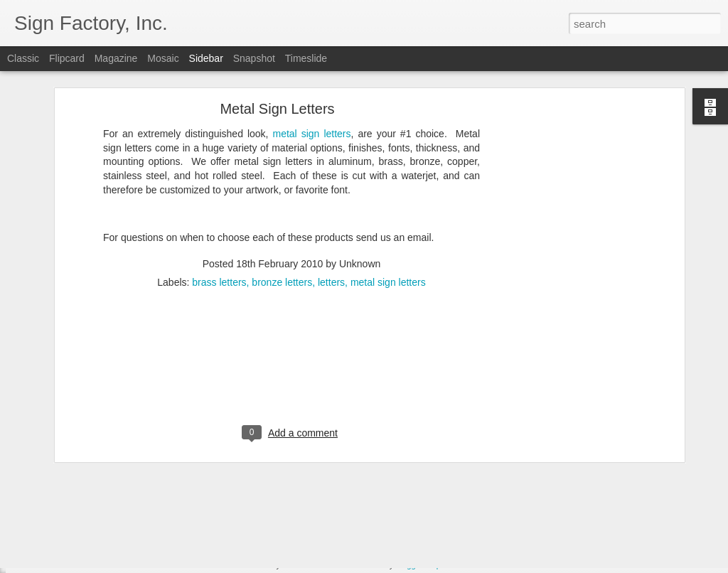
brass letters (219, 218)
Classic (23, 58)
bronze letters (282, 218)
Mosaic (163, 58)
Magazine (116, 58)
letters (331, 218)
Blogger (408, 565)
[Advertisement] (558, 268)
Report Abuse (450, 565)
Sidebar (206, 58)
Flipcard (67, 58)
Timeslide (306, 58)
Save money (59, 535)
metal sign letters (388, 218)
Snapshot (254, 58)
